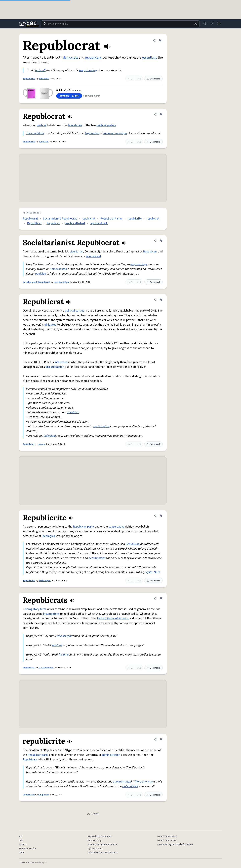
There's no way (143, 782)
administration (111, 755)
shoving (92, 70)
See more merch (92, 96)
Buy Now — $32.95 (69, 96)
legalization (92, 133)
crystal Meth (152, 572)
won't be (57, 645)
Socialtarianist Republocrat (60, 219)
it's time (64, 655)
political (41, 125)
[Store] (205, 24)
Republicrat (29, 444)
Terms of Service (27, 848)
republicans (93, 58)
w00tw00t (44, 79)
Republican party (83, 527)
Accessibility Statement (100, 836)
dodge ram (44, 795)
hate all (40, 70)
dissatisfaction (55, 367)
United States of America (113, 618)
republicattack (99, 223)
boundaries (75, 125)
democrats (71, 58)
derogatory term (35, 609)
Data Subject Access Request (103, 852)
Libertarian (76, 252)
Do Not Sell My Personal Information (175, 844)
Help (21, 840)
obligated (50, 325)
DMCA (22, 852)
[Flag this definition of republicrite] (161, 739)
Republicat (53, 223)
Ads (21, 836)
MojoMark (44, 142)
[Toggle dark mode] (212, 24)
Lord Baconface (62, 282)
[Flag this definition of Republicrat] (161, 300)
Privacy (22, 844)
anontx (42, 444)
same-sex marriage (115, 133)
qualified (41, 274)
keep (82, 70)
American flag (59, 269)
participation (101, 426)
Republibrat (34, 223)
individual (50, 436)
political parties (106, 125)
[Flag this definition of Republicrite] (161, 516)
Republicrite (29, 581)
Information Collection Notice (102, 844)
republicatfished (75, 223)
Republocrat (29, 79)
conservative (116, 527)
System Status (95, 848)
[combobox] (120, 24)
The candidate (35, 133)
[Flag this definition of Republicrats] (161, 598)
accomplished (97, 558)
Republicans (30, 759)
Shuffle (93, 814)
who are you (64, 636)
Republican (150, 252)
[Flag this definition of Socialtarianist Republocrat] (161, 241)
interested (61, 362)
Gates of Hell (130, 786)
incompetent (51, 614)
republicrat (89, 219)
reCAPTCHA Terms (167, 840)
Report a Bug (94, 840)
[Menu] (219, 24)
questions (73, 412)
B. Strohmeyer (46, 668)
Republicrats (29, 668)
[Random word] (195, 24)
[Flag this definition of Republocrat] (160, 40)
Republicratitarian (111, 219)
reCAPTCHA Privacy (167, 836)
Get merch (153, 79)
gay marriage (139, 264)
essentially (150, 58)
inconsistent (93, 256)
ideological (49, 536)
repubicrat (153, 219)
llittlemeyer (45, 581)
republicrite (135, 219)
